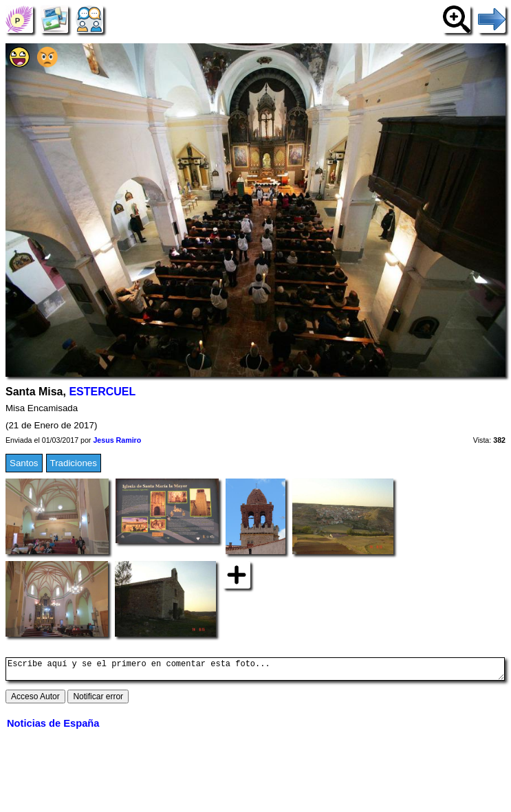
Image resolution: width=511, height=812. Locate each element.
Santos (24, 463)
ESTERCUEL (102, 392)
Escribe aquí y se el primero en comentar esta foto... (255, 671)
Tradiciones (74, 463)
